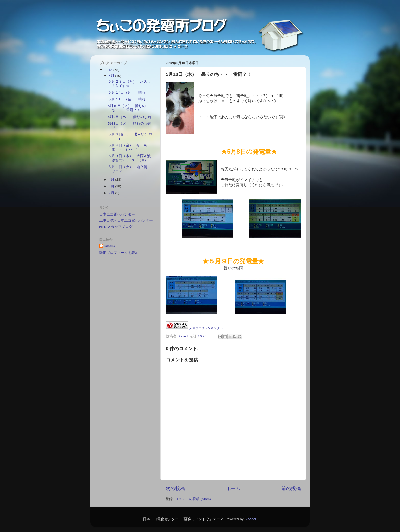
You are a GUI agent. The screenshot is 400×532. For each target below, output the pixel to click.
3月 (112, 186)
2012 (109, 70)
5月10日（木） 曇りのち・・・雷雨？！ (127, 108)
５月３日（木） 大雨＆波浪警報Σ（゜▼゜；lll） (129, 158)
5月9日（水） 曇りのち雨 (129, 117)
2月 (112, 193)
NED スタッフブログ (116, 227)
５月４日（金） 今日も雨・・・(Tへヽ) (128, 147)
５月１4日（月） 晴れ (127, 93)
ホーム (233, 488)
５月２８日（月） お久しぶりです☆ (129, 84)
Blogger (250, 519)
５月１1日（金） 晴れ (127, 99)
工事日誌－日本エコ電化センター (126, 221)
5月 (112, 76)
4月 (112, 179)
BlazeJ (110, 246)
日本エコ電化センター (117, 214)
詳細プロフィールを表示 (119, 253)
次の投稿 (175, 488)
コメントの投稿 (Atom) (193, 499)
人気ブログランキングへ (206, 328)
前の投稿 (291, 488)
